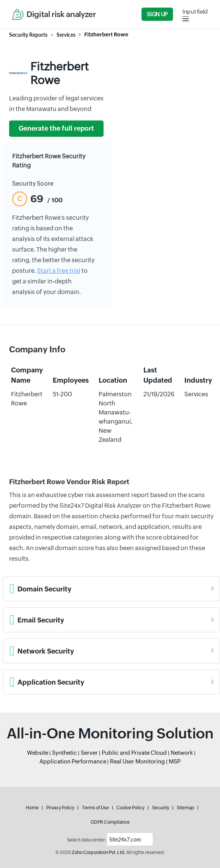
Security (161, 808)
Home (32, 808)
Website (38, 753)
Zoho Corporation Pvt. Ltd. (99, 852)
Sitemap (185, 808)
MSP (175, 761)
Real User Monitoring (137, 761)
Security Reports (28, 35)
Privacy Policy (60, 808)
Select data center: (86, 840)
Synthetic (64, 753)
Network (182, 753)
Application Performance (73, 761)
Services (66, 35)
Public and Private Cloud (134, 753)
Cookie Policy (130, 808)
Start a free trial (59, 271)
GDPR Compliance (110, 822)
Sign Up (157, 14)
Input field (195, 12)
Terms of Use (95, 808)
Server (89, 753)
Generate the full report (56, 128)
